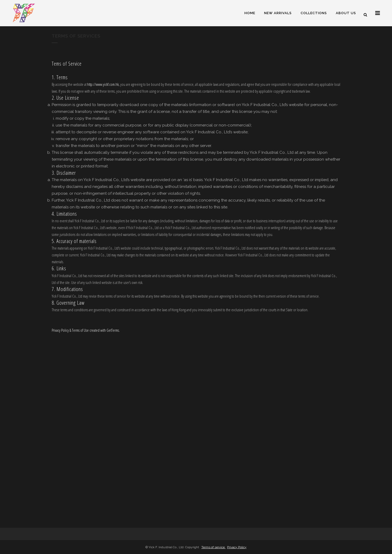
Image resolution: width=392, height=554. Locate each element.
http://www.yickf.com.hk (103, 84)
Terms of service (213, 547)
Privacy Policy (237, 547)
